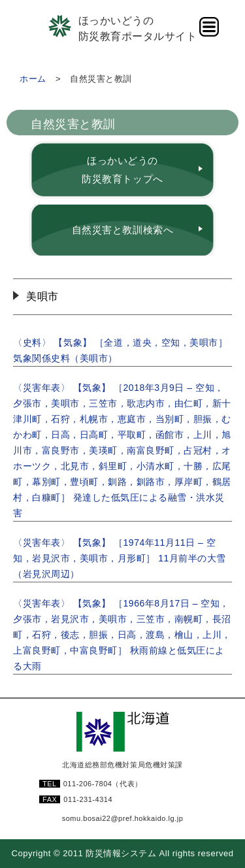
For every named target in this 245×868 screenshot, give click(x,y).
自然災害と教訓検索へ (122, 230)
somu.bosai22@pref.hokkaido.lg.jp (123, 818)
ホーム (33, 79)
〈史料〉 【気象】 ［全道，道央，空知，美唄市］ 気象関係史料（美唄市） (120, 350)
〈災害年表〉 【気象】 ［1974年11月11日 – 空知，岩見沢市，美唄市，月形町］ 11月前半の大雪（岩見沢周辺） (120, 558)
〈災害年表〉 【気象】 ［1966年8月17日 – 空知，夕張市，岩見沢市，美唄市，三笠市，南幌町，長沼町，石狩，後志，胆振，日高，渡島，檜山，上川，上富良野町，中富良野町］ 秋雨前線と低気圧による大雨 (122, 635)
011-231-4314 (88, 799)
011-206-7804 (103, 784)
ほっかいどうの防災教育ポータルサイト (138, 28)
